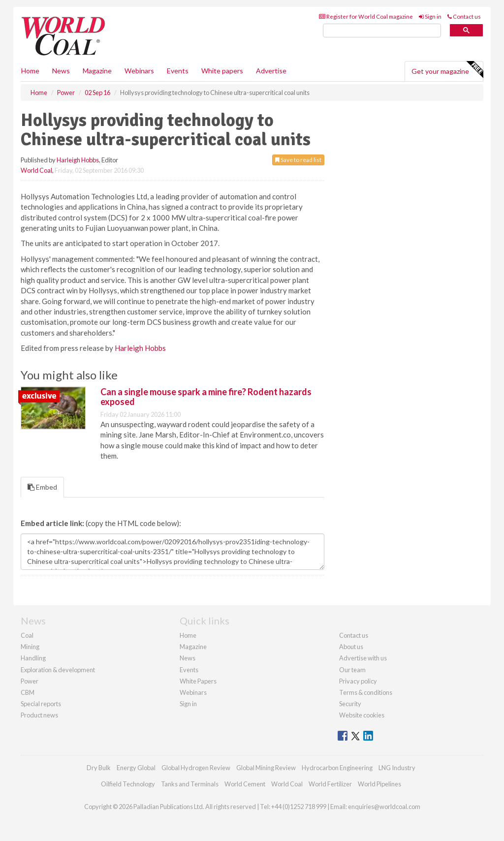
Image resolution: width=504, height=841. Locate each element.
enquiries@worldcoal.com (384, 807)
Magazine (97, 71)
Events (178, 71)
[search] (382, 31)
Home (30, 71)
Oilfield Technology (128, 784)
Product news (39, 715)
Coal (27, 635)
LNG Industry (397, 768)
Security (350, 704)
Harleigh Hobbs (78, 160)
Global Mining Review (266, 768)
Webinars (139, 71)
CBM (28, 692)
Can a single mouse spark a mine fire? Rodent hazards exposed (206, 397)
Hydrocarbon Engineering (337, 768)
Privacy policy (358, 681)
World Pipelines (379, 784)
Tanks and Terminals (190, 784)
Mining (30, 647)
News (188, 658)
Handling (33, 658)
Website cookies (362, 715)
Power (30, 681)
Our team (352, 670)
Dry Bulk (99, 768)
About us (351, 647)
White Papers (198, 681)
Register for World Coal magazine (366, 16)
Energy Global (136, 768)
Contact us (464, 16)
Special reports (41, 704)
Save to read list (298, 160)
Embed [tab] (42, 487)
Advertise (271, 71)
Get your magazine (447, 70)
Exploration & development (58, 670)
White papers (222, 71)
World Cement (245, 784)
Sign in (430, 16)
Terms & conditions (366, 692)
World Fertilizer (330, 784)
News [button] (61, 71)
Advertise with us (363, 658)
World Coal (36, 170)
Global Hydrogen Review (196, 768)
